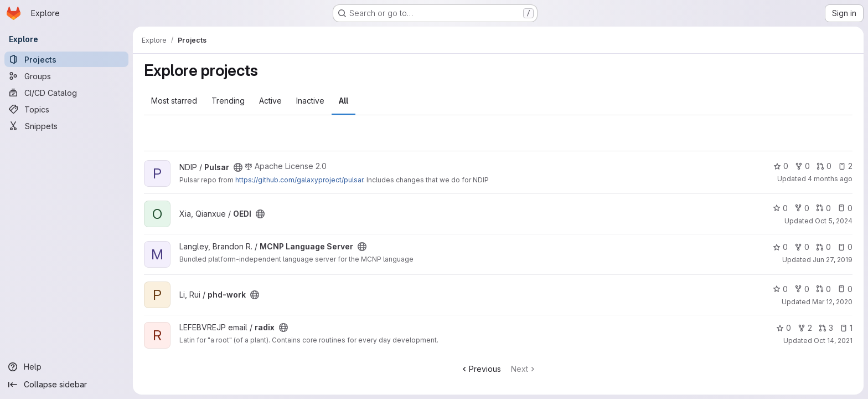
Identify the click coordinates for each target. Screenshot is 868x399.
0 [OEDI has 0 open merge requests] (823, 208)
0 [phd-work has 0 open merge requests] (823, 289)
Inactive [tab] (310, 101)
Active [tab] (270, 101)
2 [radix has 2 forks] (805, 328)
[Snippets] (66, 126)
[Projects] (66, 59)
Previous (480, 369)
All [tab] (343, 101)
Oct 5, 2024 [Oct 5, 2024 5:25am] (834, 221)
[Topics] (66, 109)
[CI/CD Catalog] (66, 93)
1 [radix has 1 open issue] (846, 328)
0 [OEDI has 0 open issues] (845, 208)
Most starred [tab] (174, 101)
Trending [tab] (228, 101)
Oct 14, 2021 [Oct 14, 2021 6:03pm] (833, 341)
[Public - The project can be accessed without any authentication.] (238, 167)
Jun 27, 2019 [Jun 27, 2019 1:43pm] (833, 260)
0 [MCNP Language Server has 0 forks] (802, 247)
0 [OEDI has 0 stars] (780, 208)
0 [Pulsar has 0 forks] (802, 166)
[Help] (66, 367)
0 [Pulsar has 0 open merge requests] (824, 166)
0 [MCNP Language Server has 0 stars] (780, 247)
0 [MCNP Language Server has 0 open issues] (845, 247)
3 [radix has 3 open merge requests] (826, 328)
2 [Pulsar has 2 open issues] (845, 166)
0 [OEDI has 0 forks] (802, 208)
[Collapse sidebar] (66, 385)
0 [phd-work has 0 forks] (802, 289)
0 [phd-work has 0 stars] (780, 289)
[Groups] (66, 76)
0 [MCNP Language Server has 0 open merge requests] (823, 247)
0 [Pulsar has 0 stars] (781, 166)
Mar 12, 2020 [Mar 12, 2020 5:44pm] (832, 302)
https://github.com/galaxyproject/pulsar (299, 180)
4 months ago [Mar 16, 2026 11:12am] (830, 179)
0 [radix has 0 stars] (784, 328)
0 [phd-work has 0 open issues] (845, 289)
